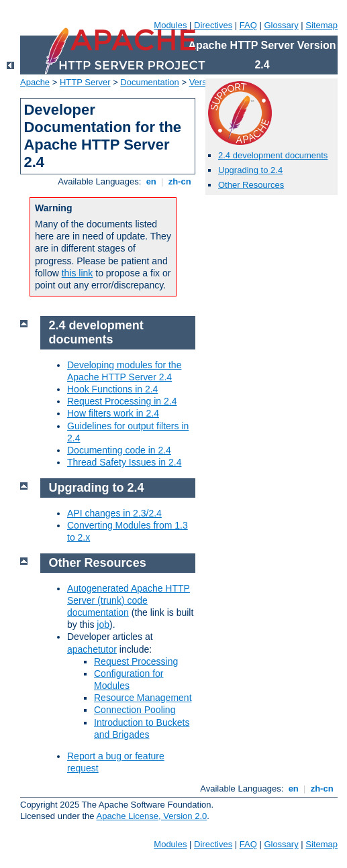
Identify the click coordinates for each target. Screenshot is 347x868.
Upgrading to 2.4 (250, 170)
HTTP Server (85, 82)
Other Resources (251, 185)
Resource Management (143, 698)
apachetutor (92, 649)
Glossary (281, 25)
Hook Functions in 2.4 (112, 389)
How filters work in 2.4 (113, 413)
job (103, 625)
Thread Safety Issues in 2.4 (124, 462)
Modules (170, 25)
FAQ (248, 25)
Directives (213, 25)
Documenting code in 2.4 (119, 450)
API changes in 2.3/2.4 (114, 513)
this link (78, 273)
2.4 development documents (273, 155)
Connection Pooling (135, 710)
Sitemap (321, 25)
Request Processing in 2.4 (122, 401)
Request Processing (136, 661)
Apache (35, 82)
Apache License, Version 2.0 (151, 816)
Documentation (149, 82)
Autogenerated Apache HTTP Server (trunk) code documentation (129, 600)
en (151, 181)
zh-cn (180, 181)
